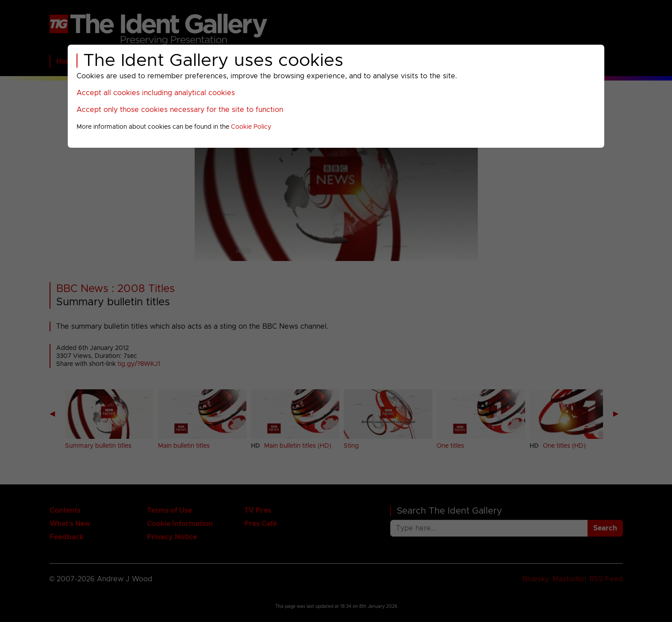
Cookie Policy (251, 127)
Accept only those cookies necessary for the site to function (180, 110)
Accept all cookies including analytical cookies (156, 93)
